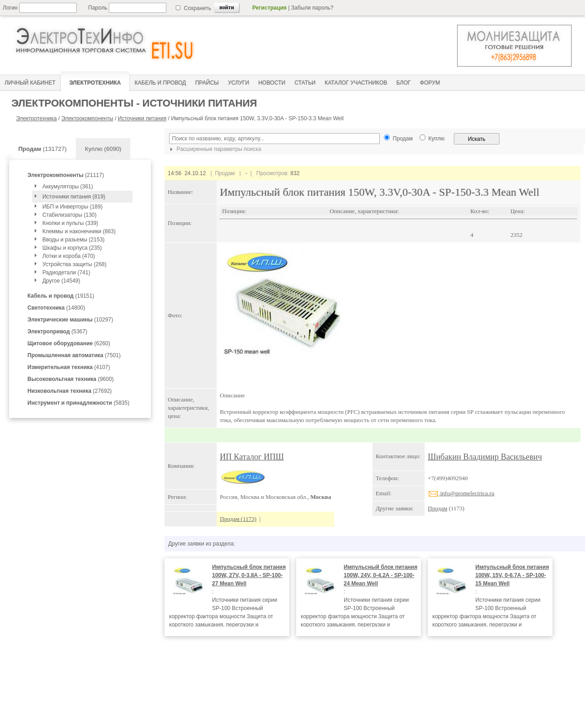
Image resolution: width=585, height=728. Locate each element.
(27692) (70, 391)
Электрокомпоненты (87, 118)
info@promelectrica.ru (461, 493)
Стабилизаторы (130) (70, 215)
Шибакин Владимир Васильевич (485, 457)
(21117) (66, 175)
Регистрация (269, 8)
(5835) (78, 403)
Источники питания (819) (74, 197)
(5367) (57, 332)
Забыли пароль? (312, 8)
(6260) (69, 343)
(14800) (56, 308)
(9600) (71, 379)
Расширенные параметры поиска (214, 149)
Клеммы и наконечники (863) (79, 231)
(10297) (70, 320)
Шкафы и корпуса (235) (72, 248)
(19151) (61, 296)
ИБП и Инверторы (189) (73, 207)
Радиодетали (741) (66, 273)
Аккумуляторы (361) (68, 187)
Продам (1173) (238, 519)
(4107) (69, 367)
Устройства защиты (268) (74, 264)
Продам (438, 508)
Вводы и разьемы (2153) (74, 240)
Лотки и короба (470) (69, 256)
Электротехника (36, 118)
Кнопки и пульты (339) (70, 223)
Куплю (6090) (103, 149)
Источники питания (142, 118)
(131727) (43, 149)
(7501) (74, 355)
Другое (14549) (61, 281)
